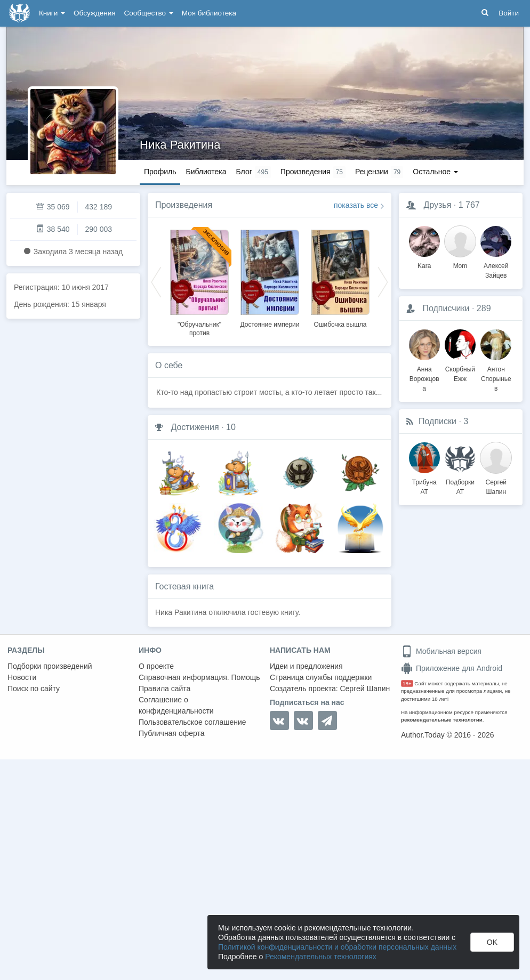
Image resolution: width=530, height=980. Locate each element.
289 (484, 308)
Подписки (437, 421)
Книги (52, 13)
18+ (407, 683)
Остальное (435, 172)
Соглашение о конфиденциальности (176, 705)
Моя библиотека (209, 13)
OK (492, 942)
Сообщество (149, 13)
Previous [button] (156, 281)
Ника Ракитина (180, 145)
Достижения (195, 427)
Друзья (437, 205)
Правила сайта (164, 689)
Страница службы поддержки (321, 677)
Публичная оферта (172, 733)
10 (231, 427)
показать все (356, 205)
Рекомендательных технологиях (321, 957)
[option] (199, 281)
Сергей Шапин (365, 689)
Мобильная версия (441, 651)
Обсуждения (94, 13)
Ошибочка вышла (340, 325)
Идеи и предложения (306, 666)
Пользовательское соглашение (192, 722)
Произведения (184, 205)
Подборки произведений (50, 666)
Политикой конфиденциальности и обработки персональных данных (337, 947)
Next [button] (383, 281)
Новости (22, 677)
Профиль (160, 172)
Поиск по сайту (34, 689)
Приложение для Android (452, 668)
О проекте (156, 666)
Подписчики (446, 308)
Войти (509, 13)
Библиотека (206, 172)
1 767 (469, 205)
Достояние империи (270, 325)
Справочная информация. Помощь (199, 677)
